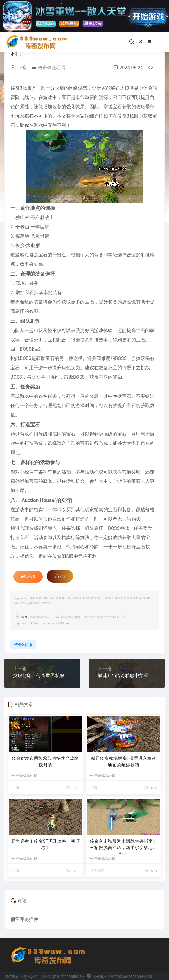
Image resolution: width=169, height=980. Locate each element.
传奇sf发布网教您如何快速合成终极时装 (45, 762)
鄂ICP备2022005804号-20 (130, 977)
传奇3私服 (23, 645)
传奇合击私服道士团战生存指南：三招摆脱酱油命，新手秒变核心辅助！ (124, 846)
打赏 (60, 576)
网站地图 (97, 977)
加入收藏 (28, 577)
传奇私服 (97, 870)
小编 (21, 68)
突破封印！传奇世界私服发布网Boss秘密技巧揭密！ (42, 675)
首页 (24, 617)
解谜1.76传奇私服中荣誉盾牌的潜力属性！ (127, 675)
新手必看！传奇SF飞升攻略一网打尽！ (45, 845)
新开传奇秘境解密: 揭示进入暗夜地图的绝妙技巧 (124, 762)
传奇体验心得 (52, 68)
